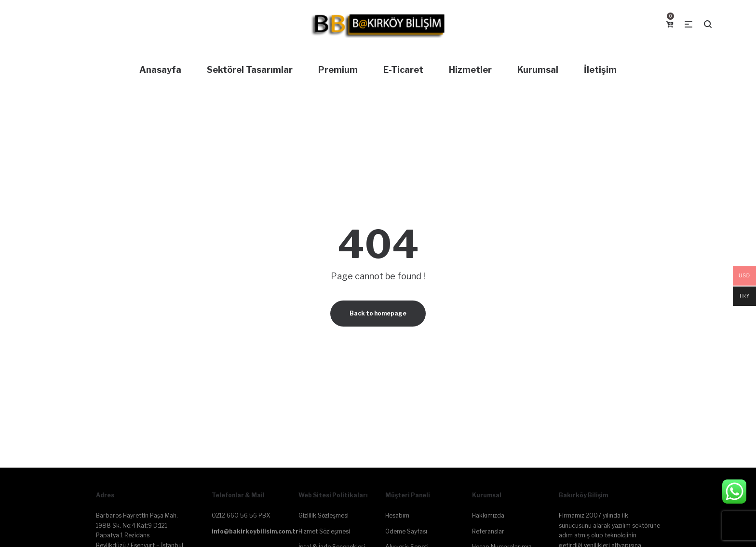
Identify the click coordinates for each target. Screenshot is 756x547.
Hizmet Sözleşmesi (324, 531)
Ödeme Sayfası (406, 531)
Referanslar (488, 531)
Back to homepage (378, 313)
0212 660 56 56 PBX (241, 515)
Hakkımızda (488, 515)
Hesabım (397, 515)
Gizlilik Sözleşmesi (324, 515)
